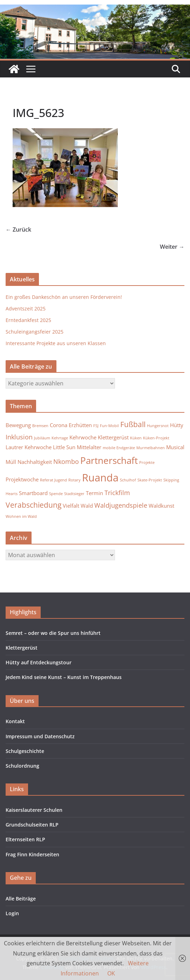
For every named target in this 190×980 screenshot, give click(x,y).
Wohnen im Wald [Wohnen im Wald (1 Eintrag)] (21, 516)
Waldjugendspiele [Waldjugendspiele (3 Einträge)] (121, 505)
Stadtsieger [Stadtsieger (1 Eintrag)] (74, 494)
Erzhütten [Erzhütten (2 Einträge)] (80, 425)
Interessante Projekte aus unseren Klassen (56, 343)
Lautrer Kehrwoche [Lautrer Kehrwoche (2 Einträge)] (29, 447)
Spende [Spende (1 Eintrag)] (56, 494)
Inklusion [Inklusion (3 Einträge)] (19, 437)
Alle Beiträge (21, 899)
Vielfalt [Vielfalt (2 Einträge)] (71, 506)
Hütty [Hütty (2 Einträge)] (177, 425)
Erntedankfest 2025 (28, 320)
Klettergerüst (22, 648)
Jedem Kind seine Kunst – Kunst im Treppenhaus (64, 677)
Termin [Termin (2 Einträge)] (94, 493)
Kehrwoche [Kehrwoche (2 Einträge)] (83, 437)
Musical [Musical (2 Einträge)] (175, 447)
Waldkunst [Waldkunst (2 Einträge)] (161, 506)
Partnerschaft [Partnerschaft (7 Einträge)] (109, 460)
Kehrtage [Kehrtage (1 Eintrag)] (60, 438)
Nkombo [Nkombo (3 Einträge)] (66, 461)
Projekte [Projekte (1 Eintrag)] (147, 462)
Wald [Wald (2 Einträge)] (87, 506)
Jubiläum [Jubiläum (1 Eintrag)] (42, 438)
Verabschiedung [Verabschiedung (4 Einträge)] (33, 505)
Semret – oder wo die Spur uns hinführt (53, 633)
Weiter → (172, 247)
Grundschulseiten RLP (32, 825)
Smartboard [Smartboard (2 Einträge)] (33, 493)
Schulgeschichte (25, 751)
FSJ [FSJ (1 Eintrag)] (96, 426)
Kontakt (15, 721)
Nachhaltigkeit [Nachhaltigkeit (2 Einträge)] (35, 462)
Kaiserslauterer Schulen (34, 810)
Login (12, 913)
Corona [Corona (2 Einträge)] (59, 425)
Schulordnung (22, 766)
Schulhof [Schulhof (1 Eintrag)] (128, 480)
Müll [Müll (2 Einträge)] (11, 462)
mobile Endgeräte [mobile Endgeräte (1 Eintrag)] (119, 448)
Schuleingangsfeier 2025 (35, 332)
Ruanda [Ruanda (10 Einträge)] (100, 478)
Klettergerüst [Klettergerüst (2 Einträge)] (113, 437)
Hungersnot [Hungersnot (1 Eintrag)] (158, 426)
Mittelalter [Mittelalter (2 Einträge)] (89, 447)
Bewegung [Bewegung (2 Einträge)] (18, 425)
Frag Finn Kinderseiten (32, 854)
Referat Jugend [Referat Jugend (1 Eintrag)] (53, 480)
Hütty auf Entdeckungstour (39, 662)
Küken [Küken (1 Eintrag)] (136, 438)
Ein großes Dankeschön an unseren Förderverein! (64, 297)
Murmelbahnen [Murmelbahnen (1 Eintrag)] (151, 448)
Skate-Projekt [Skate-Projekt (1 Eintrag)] (150, 480)
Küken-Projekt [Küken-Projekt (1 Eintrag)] (156, 438)
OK (111, 973)
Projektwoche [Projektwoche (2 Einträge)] (22, 479)
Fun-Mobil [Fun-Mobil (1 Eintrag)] (109, 426)
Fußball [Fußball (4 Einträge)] (133, 424)
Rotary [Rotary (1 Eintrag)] (74, 480)
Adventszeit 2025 (26, 309)
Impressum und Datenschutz (40, 736)
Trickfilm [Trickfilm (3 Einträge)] (117, 493)
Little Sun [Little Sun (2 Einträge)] (64, 447)
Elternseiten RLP (25, 839)
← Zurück (18, 229)
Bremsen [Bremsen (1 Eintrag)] (40, 426)
